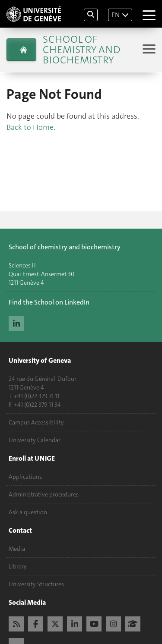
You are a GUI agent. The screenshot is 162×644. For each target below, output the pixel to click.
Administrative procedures (44, 494)
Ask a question (28, 512)
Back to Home (30, 127)
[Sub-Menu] (148, 50)
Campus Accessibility (36, 422)
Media (17, 549)
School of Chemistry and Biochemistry (81, 50)
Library (18, 566)
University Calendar (35, 440)
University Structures (36, 584)
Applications (25, 477)
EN (116, 15)
